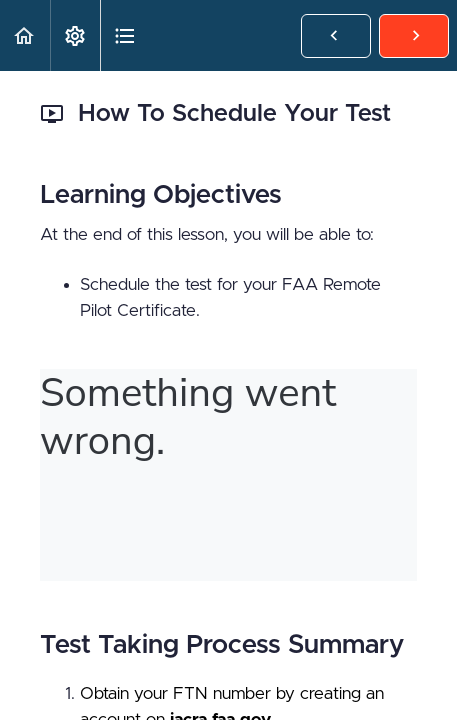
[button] (25, 35)
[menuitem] (75, 35)
